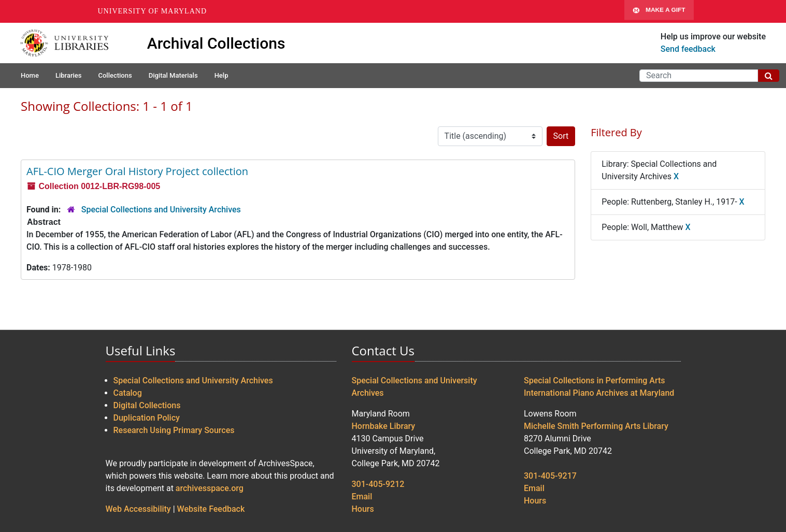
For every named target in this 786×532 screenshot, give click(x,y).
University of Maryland (153, 11)
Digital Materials (173, 75)
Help (221, 75)
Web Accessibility (138, 509)
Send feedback (688, 49)
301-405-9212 (378, 484)
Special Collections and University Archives (161, 210)
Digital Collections (147, 405)
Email (362, 497)
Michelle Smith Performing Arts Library (596, 426)
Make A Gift (659, 11)
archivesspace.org (210, 488)
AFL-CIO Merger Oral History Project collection (137, 171)
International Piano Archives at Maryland (599, 393)
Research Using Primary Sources (174, 430)
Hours (363, 509)
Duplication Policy (147, 418)
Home (30, 75)
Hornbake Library (384, 426)
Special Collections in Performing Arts (595, 380)
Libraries (69, 75)
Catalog (128, 393)
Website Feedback (211, 509)
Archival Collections (216, 43)
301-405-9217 (550, 476)
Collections (115, 75)
